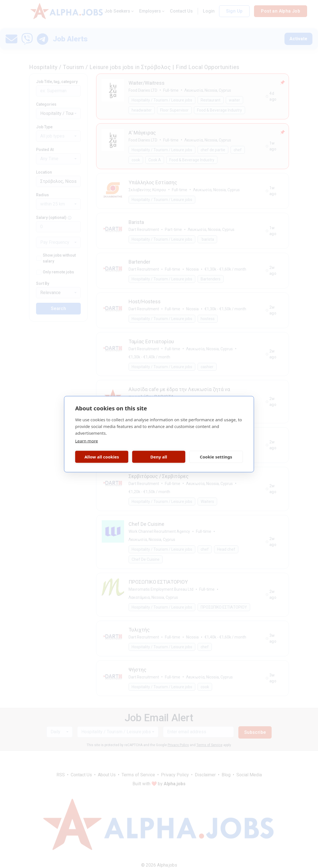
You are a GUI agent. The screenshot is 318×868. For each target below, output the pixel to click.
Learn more (87, 441)
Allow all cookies (102, 457)
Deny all (159, 457)
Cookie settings (216, 457)
